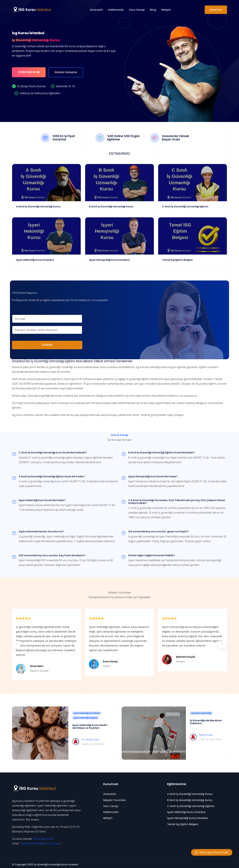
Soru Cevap (137, 10)
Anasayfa (96, 10)
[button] (17, 642)
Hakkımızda (116, 10)
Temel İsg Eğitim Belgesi (183, 822)
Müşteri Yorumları (115, 797)
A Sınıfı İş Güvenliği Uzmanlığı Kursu (190, 791)
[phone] (47, 327)
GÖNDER (47, 342)
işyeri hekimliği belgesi (85, 715)
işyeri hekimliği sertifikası (87, 711)
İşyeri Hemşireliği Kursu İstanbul (187, 816)
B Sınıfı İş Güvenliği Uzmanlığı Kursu (190, 797)
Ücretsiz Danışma (66, 72)
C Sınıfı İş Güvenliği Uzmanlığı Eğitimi (191, 804)
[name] (47, 316)
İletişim (166, 10)
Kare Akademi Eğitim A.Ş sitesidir (41, 841)
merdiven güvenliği (201, 711)
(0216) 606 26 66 (29, 72)
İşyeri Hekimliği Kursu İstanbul (186, 810)
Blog (153, 10)
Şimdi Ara (216, 10)
